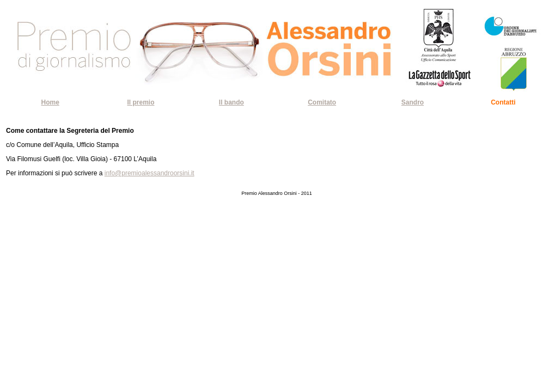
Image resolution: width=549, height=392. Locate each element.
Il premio (141, 102)
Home (50, 102)
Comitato (322, 102)
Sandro (413, 102)
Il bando (231, 102)
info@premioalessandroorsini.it (150, 173)
